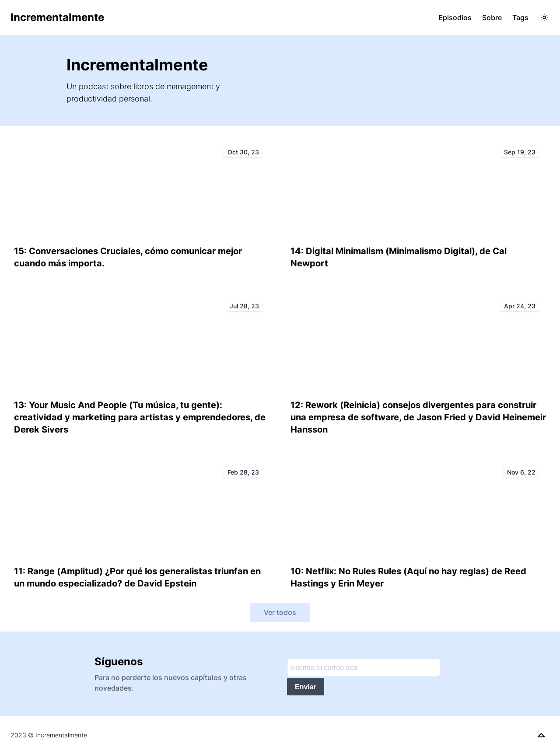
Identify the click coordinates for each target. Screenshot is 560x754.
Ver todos (280, 612)
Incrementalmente (57, 17)
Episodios (455, 17)
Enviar (306, 687)
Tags (520, 17)
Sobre (492, 17)
